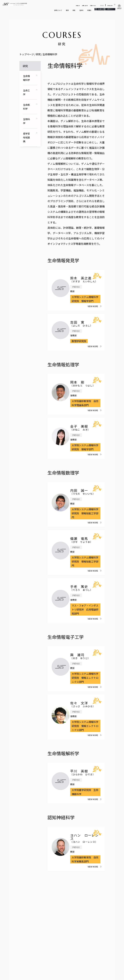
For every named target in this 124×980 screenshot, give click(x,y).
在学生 (81, 10)
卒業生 (89, 10)
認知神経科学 (61, 817)
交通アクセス (93, 6)
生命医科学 (26, 107)
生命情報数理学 (63, 473)
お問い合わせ (85, 6)
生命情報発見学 (63, 260)
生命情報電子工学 (66, 637)
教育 (67, 10)
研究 (74, 10)
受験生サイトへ (110, 9)
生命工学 (26, 92)
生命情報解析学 (63, 753)
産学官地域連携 (26, 137)
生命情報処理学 (63, 364)
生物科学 (26, 121)
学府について (58, 10)
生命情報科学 (26, 78)
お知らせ (78, 6)
